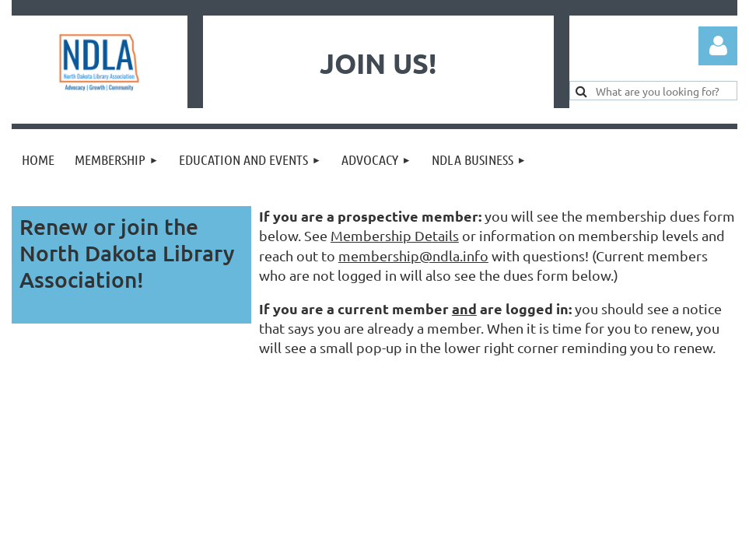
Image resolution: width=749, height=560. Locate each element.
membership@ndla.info (413, 255)
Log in (718, 46)
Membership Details (395, 235)
